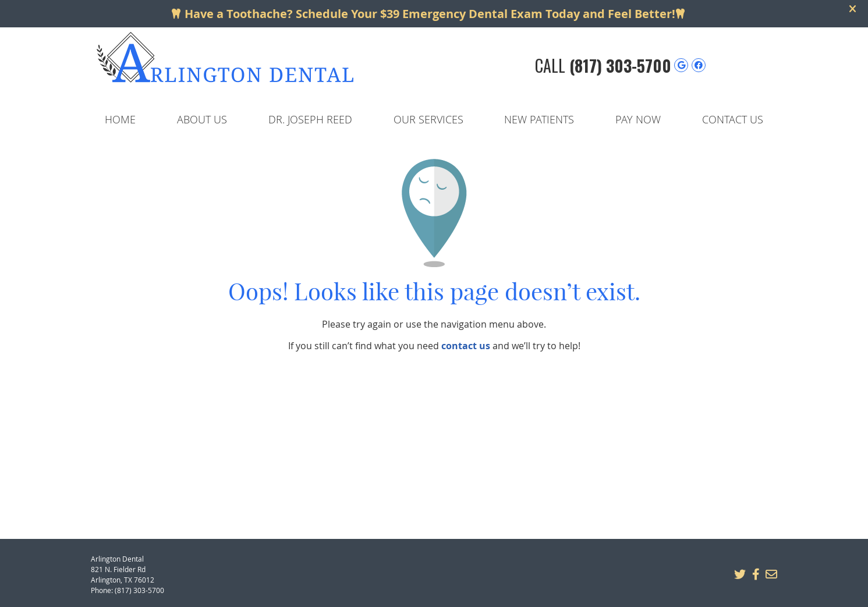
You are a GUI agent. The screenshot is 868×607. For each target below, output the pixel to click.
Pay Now (638, 119)
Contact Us (733, 119)
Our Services (428, 119)
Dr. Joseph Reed (310, 119)
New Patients (539, 119)
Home (120, 119)
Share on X (740, 574)
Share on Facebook (756, 574)
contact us (466, 346)
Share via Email (771, 574)
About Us (202, 119)
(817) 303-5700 (620, 65)
